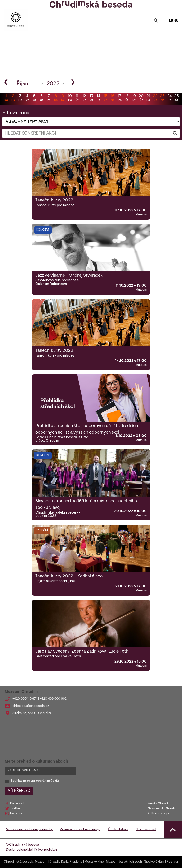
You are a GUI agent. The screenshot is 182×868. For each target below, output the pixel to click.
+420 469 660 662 (53, 699)
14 (98, 98)
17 (120, 98)
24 (169, 98)
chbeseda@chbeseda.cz (31, 706)
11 (77, 98)
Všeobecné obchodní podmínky (29, 829)
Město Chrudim (159, 804)
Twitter (15, 809)
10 (70, 98)
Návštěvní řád (146, 829)
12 (84, 98)
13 (91, 98)
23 (162, 98)
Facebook (18, 804)
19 (134, 98)
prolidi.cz (51, 850)
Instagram (18, 814)
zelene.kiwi (25, 850)
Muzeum (41, 862)
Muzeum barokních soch (124, 862)
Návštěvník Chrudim (162, 809)
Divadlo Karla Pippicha (66, 862)
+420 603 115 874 (25, 699)
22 (155, 98)
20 (141, 98)
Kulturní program (160, 814)
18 (127, 98)
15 (105, 98)
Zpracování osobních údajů (80, 829)
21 (148, 98)
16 (113, 98)
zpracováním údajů (45, 781)
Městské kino (94, 862)
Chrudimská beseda (18, 862)
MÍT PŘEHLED (19, 791)
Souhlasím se (35, 781)
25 (177, 98)
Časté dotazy (118, 829)
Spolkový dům (154, 862)
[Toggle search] (156, 21)
